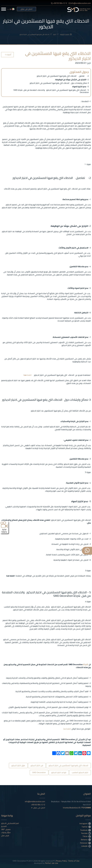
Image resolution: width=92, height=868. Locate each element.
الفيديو (4, 826)
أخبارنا (56, 34)
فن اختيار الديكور (37, 765)
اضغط (29, 375)
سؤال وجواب (6, 832)
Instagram (85, 823)
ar (11, 9)
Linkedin (86, 846)
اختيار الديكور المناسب (80, 772)
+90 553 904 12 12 (59, 3)
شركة (85, 664)
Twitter (86, 827)
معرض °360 (6, 829)
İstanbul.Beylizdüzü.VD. (77, 808)
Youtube (86, 833)
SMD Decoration (39, 772)
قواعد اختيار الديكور (59, 772)
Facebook (86, 830)
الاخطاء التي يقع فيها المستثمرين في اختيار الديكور (36, 34)
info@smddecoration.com (80, 3)
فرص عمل (5, 836)
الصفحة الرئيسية (66, 34)
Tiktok (87, 836)
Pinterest (85, 843)
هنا (25, 375)
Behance (86, 840)
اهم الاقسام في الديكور (10, 823)
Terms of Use (74, 861)
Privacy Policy (61, 861)
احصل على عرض (26, 9)
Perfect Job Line (52, 863)
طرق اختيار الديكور (18, 765)
